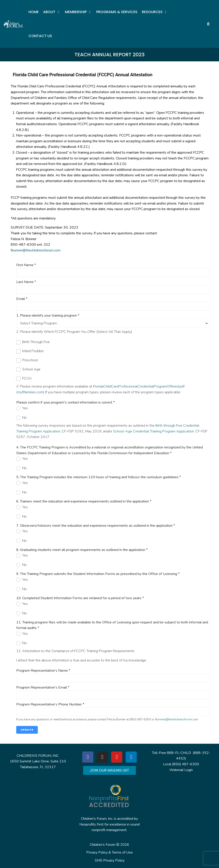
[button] (52, 12)
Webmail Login (181, 770)
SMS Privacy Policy (110, 860)
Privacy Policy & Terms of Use (109, 852)
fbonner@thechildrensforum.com (36, 250)
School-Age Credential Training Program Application (154, 431)
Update (27, 730)
